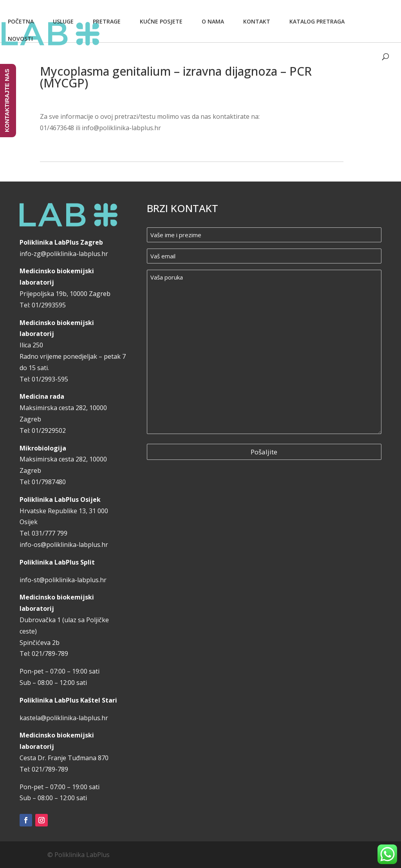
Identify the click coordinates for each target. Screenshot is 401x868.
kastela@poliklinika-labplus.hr (64, 718)
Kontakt (257, 21)
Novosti (20, 39)
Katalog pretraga (317, 21)
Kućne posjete (161, 21)
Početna (21, 21)
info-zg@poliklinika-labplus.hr (64, 254)
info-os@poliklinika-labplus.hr (64, 545)
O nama (213, 21)
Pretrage (107, 21)
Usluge (63, 21)
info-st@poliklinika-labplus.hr (63, 580)
